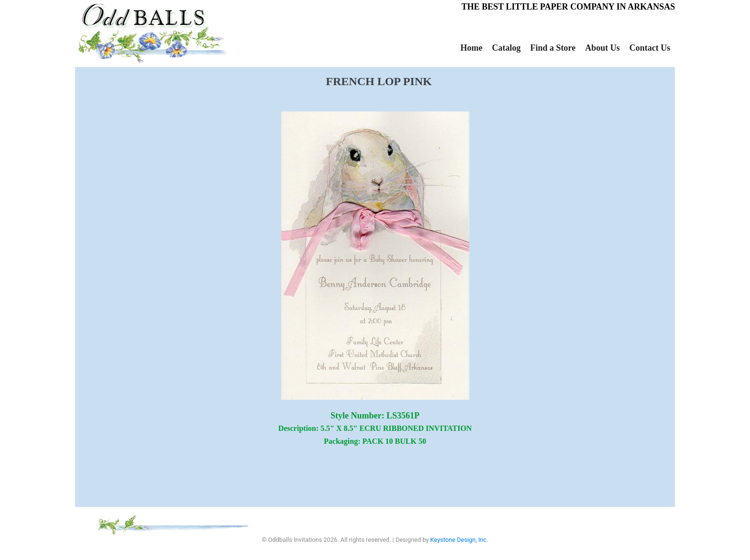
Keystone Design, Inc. (459, 540)
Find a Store (553, 48)
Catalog (506, 48)
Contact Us (650, 48)
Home (472, 48)
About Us (602, 48)
